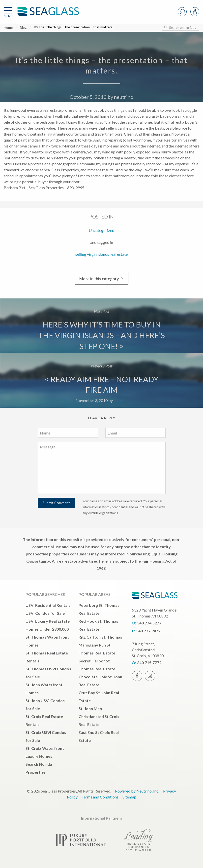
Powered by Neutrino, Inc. (137, 791)
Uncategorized (101, 230)
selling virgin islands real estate (101, 254)
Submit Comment (56, 503)
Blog (23, 28)
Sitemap (129, 797)
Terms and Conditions (100, 797)
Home (8, 28)
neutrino (124, 97)
